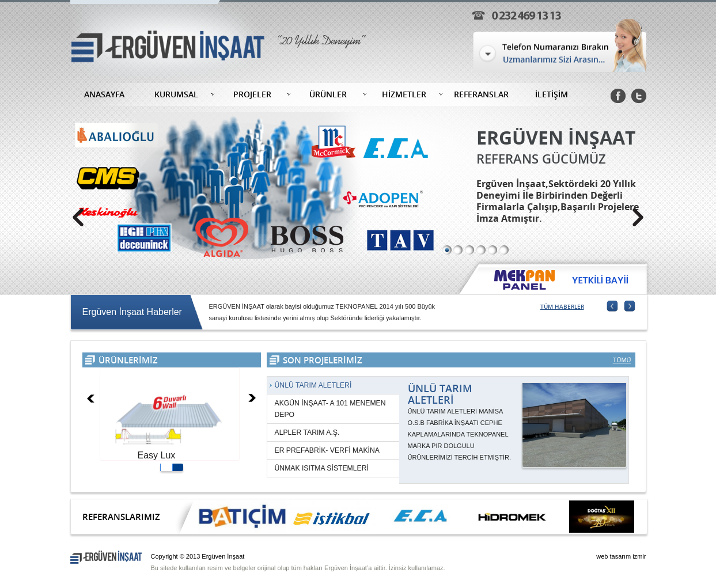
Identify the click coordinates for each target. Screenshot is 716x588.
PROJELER (252, 94)
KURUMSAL (176, 94)
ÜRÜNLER (328, 94)
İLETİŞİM (552, 94)
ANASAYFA (104, 94)
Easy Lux (157, 455)
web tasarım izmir (621, 556)
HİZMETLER (404, 94)
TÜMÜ (622, 360)
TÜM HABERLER (562, 306)
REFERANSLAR (481, 94)
